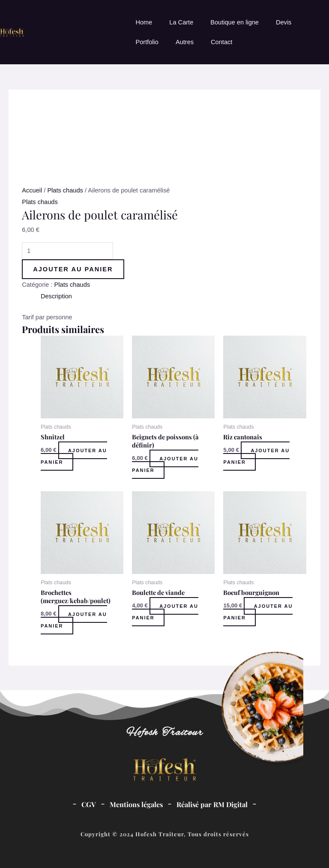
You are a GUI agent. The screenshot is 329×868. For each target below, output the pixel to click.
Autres (185, 42)
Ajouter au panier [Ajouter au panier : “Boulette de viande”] (166, 611)
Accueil (32, 190)
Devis (284, 22)
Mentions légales (136, 804)
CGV (89, 804)
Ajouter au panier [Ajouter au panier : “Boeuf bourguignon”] (259, 611)
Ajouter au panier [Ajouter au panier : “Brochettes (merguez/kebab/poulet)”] (74, 620)
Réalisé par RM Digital (212, 804)
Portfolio (147, 42)
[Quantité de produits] (67, 251)
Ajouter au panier (73, 269)
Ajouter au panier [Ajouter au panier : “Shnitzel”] (74, 456)
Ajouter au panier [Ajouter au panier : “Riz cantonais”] (257, 456)
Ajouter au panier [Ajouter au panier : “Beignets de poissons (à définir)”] (166, 464)
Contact (221, 42)
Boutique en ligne (235, 22)
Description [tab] (56, 296)
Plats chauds (65, 190)
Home (144, 22)
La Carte (181, 22)
